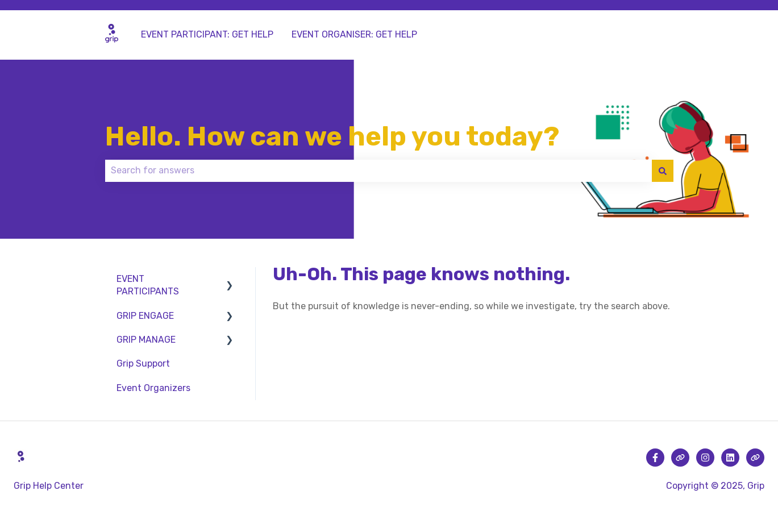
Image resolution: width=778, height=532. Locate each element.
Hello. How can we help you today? (332, 136)
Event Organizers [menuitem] (153, 388)
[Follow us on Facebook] (655, 458)
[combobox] (378, 171)
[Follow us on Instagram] (705, 458)
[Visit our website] (680, 458)
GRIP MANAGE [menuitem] (146, 340)
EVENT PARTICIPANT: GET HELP (207, 34)
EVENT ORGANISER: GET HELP (354, 34)
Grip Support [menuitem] (143, 363)
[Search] (663, 171)
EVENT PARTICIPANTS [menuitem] (148, 285)
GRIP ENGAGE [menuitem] (145, 316)
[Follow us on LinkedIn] (730, 458)
